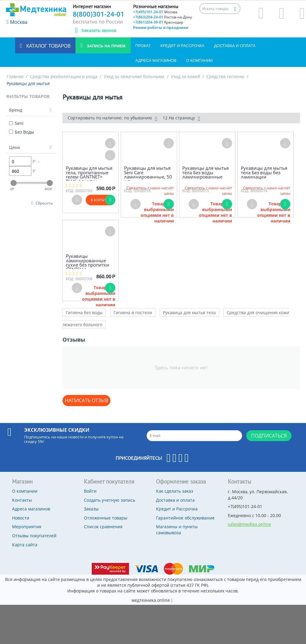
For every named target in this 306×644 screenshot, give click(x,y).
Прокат (143, 46)
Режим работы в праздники (161, 27)
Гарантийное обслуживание (185, 518)
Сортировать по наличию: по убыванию (112, 118)
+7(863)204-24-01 (163, 17)
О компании (199, 60)
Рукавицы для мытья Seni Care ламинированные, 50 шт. (148, 175)
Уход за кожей (185, 76)
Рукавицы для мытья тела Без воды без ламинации (264, 172)
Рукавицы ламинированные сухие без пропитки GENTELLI (88, 263)
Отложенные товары (106, 518)
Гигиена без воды (84, 313)
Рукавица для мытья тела (189, 313)
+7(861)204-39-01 (158, 22)
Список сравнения (103, 527)
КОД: (70, 191)
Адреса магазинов (156, 60)
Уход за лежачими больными (134, 76)
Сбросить (44, 203)
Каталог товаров (48, 46)
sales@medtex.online (249, 524)
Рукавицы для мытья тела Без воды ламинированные (206, 172)
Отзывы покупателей (34, 536)
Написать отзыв (86, 400)
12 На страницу (181, 118)
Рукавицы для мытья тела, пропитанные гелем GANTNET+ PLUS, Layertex (89, 175)
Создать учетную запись (110, 500)
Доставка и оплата (235, 46)
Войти (90, 491)
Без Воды (22, 132)
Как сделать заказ (175, 491)
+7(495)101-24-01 (155, 12)
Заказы (91, 509)
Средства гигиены (225, 76)
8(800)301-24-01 (99, 14)
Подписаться (269, 436)
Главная (15, 76)
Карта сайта (25, 545)
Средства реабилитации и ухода (64, 76)
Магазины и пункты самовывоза (177, 530)
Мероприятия (27, 527)
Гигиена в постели (133, 313)
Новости (21, 518)
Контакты (22, 500)
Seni (16, 123)
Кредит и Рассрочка (183, 46)
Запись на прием (105, 46)
